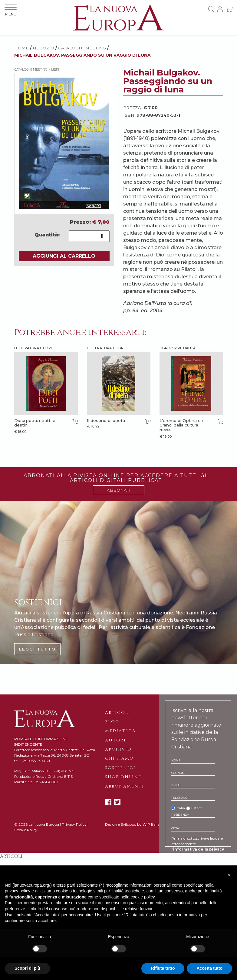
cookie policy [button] (143, 897)
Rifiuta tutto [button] (163, 968)
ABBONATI (119, 490)
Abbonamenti (125, 786)
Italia (181, 808)
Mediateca (120, 731)
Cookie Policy (26, 830)
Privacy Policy (74, 824)
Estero (197, 808)
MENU (11, 10)
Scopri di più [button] (27, 968)
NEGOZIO (43, 48)
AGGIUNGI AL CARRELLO (64, 256)
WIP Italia (151, 824)
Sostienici (120, 768)
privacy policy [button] (18, 891)
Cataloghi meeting (82, 48)
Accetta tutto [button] (209, 968)
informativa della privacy (199, 849)
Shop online (123, 777)
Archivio (118, 749)
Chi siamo (119, 758)
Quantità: (47, 235)
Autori (115, 740)
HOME (21, 48)
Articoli (118, 713)
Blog (112, 722)
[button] (229, 875)
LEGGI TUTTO (37, 649)
